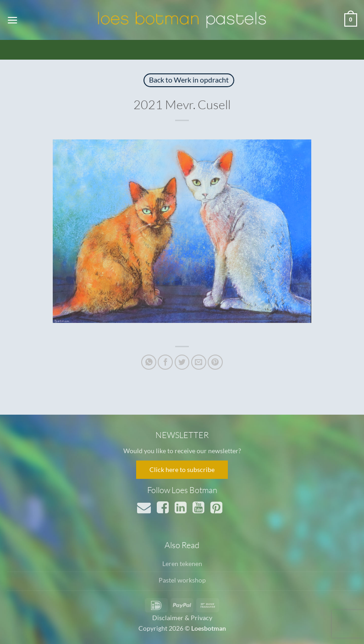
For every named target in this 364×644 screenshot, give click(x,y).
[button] (12, 20)
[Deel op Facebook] (165, 362)
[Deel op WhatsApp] (149, 362)
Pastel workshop (182, 580)
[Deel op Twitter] (182, 362)
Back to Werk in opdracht (189, 80)
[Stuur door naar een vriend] (199, 362)
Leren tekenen (182, 563)
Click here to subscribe (182, 469)
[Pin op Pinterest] (215, 362)
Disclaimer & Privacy (182, 618)
